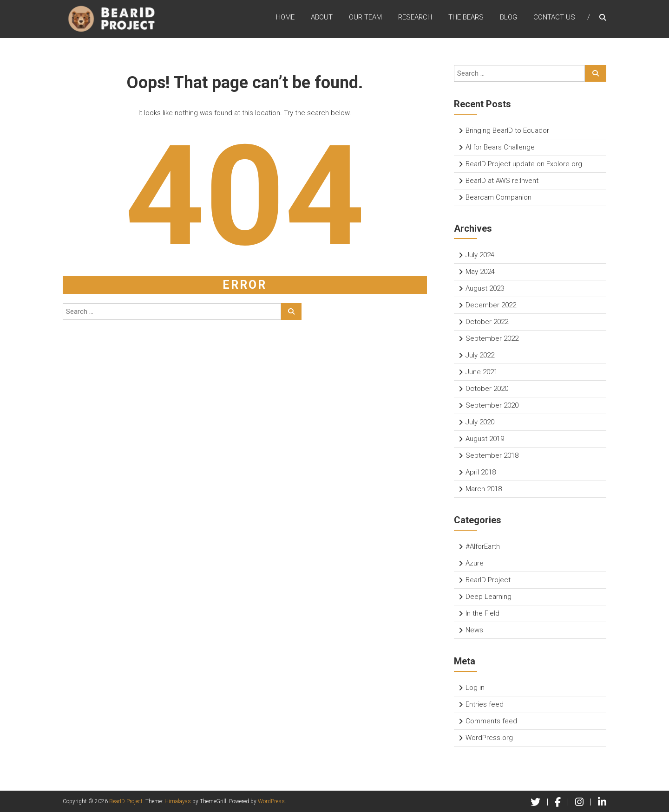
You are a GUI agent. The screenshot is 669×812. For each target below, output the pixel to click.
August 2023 (485, 288)
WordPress (271, 801)
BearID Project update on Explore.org (524, 164)
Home (285, 18)
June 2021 (482, 372)
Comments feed (491, 721)
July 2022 (480, 355)
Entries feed (485, 704)
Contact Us (554, 18)
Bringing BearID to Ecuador (507, 130)
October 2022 (487, 322)
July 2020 (480, 422)
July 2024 (480, 255)
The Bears (466, 18)
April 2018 (481, 472)
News (474, 630)
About (322, 18)
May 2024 (480, 272)
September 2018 (492, 455)
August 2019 (485, 439)
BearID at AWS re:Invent (502, 181)
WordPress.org (489, 738)
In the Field (482, 613)
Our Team (365, 18)
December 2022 (491, 305)
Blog (508, 18)
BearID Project (488, 580)
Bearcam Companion (498, 197)
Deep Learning (489, 597)
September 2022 (492, 338)
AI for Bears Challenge (500, 147)
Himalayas (178, 801)
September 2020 (492, 405)
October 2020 (487, 389)
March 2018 (484, 489)
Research (415, 18)
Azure (475, 563)
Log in (475, 688)
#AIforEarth (483, 546)
